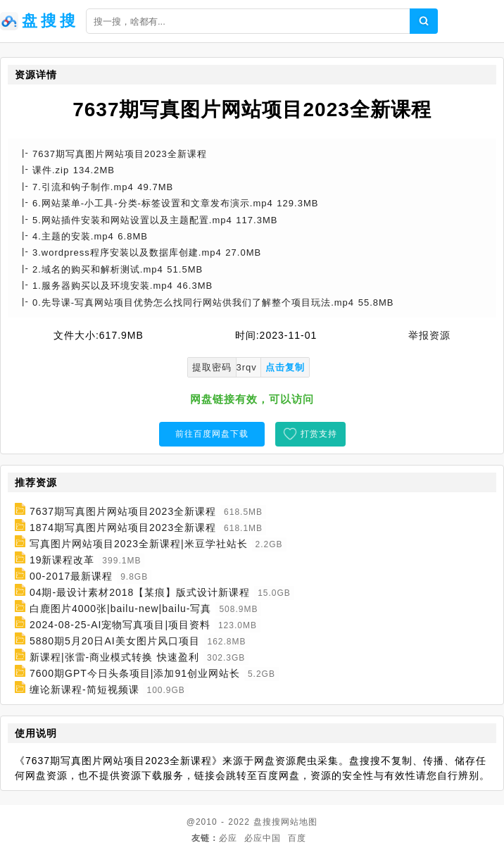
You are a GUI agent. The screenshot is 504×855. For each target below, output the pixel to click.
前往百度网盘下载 (212, 434)
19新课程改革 (62, 560)
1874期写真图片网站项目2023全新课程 (123, 528)
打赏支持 (319, 434)
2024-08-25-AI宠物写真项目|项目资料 (120, 625)
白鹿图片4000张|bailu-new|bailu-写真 (121, 609)
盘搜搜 (267, 822)
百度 (297, 838)
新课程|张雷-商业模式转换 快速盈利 (114, 657)
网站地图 (299, 822)
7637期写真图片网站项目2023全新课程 (123, 511)
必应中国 (263, 838)
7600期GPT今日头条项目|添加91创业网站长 (135, 673)
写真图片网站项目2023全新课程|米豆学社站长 (139, 544)
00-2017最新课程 (71, 576)
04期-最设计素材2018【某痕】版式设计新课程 (140, 592)
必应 (228, 838)
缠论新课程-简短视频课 (84, 689)
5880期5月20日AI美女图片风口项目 (115, 641)
